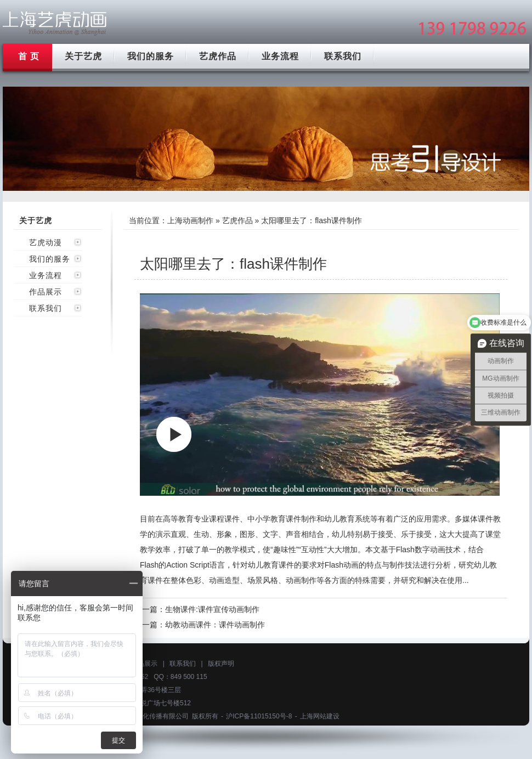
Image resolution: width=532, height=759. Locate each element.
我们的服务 (151, 56)
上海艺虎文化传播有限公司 (149, 716)
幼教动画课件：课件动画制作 (215, 625)
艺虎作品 (218, 56)
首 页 (29, 56)
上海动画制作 (190, 220)
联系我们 (343, 56)
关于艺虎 (83, 56)
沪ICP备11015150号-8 (259, 716)
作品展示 (46, 292)
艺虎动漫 (46, 242)
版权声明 (221, 664)
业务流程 (280, 56)
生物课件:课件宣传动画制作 (212, 609)
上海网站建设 (320, 716)
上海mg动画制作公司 (55, 23)
